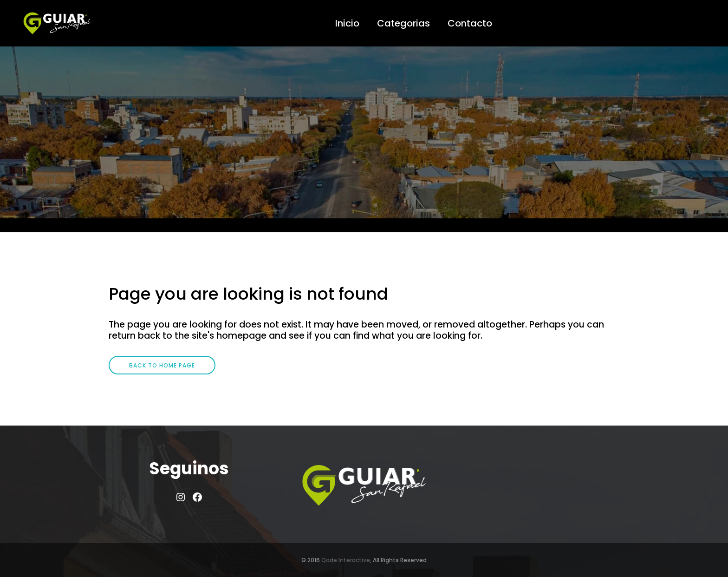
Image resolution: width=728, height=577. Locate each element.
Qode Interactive (346, 560)
